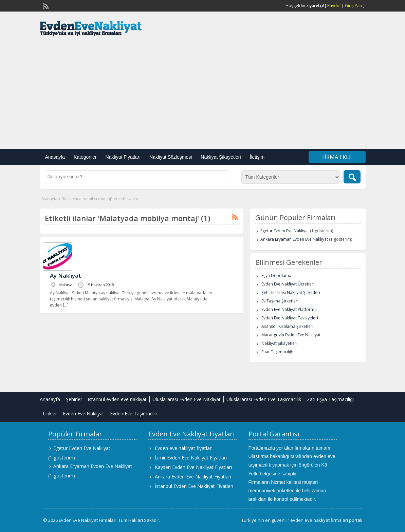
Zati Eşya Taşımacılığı (330, 399)
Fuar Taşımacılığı (277, 352)
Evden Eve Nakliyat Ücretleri (288, 284)
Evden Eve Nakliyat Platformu (289, 309)
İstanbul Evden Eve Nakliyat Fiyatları (194, 486)
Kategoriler (85, 157)
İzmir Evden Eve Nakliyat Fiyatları (191, 458)
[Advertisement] (202, 95)
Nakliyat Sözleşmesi (171, 157)
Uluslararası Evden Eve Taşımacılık (264, 399)
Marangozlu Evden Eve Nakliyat (291, 335)
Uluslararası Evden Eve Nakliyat (187, 399)
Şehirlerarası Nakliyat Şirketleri (291, 292)
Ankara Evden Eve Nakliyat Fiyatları (193, 477)
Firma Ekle (337, 157)
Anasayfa (55, 157)
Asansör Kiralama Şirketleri (287, 326)
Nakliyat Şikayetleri (221, 157)
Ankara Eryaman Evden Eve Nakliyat (294, 239)
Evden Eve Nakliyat (84, 413)
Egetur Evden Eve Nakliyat (285, 231)
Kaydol (334, 6)
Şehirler (74, 399)
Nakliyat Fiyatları (123, 157)
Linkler (50, 413)
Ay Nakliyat (66, 275)
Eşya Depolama (276, 275)
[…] (66, 305)
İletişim (257, 157)
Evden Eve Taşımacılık (134, 413)
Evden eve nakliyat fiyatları (184, 448)
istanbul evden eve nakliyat (117, 399)
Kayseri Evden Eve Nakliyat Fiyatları (193, 467)
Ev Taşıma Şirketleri (280, 301)
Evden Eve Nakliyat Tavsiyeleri (290, 318)
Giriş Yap (354, 6)
